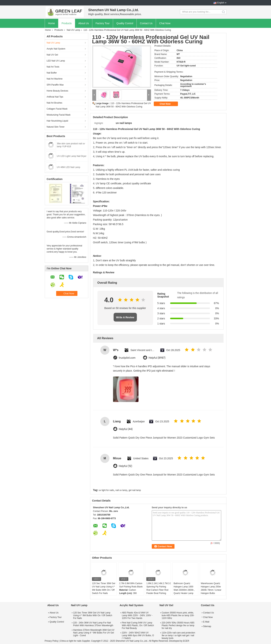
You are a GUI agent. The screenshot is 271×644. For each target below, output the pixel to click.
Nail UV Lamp (73, 30)
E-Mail (206, 622)
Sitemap (207, 626)
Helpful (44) (126, 429)
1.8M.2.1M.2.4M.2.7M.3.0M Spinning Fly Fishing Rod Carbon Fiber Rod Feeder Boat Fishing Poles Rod (159, 590)
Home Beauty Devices (58, 91)
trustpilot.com (127, 358)
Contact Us (146, 23)
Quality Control (125, 23)
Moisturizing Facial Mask (59, 115)
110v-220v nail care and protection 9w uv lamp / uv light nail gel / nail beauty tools (178, 635)
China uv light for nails (71, 641)
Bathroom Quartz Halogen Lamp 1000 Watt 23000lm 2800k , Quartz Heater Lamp (184, 588)
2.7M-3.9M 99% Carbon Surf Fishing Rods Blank (131, 585)
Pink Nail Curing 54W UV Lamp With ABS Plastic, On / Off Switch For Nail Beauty (138, 625)
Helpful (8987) (157, 358)
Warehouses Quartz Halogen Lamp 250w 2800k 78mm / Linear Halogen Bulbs (211, 588)
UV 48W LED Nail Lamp (69, 167)
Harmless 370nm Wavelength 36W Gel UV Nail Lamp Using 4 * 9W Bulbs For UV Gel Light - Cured (94, 633)
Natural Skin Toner (56, 127)
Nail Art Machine (55, 79)
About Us (84, 23)
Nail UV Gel (52, 55)
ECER (186, 641)
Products (67, 23)
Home (52, 23)
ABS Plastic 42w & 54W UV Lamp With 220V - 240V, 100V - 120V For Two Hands (137, 615)
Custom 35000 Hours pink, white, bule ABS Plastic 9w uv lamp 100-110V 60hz (178, 615)
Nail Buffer (52, 73)
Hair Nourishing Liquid (57, 121)
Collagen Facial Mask (57, 109)
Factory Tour (103, 23)
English (221, 3)
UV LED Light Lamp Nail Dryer (72, 156)
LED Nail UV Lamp (56, 61)
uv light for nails (106, 490)
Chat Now (165, 23)
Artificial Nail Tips (55, 97)
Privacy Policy (52, 641)
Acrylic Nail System (56, 49)
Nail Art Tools (53, 67)
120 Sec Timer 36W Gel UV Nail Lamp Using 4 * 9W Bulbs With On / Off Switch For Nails (104, 588)
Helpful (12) (126, 466)
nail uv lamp (121, 490)
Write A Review (125, 317)
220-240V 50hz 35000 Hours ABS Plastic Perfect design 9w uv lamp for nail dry (178, 625)
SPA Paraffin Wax (55, 85)
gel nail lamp (135, 490)
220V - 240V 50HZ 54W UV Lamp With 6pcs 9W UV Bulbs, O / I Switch (138, 635)
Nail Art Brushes (55, 103)
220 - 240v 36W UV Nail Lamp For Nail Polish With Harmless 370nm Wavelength (93, 624)
